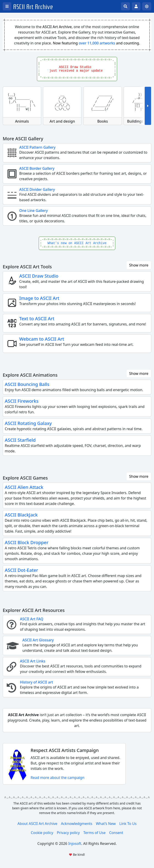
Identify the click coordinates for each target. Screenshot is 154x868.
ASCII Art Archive (33, 7)
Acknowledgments (77, 824)
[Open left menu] (7, 6)
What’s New (106, 824)
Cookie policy (42, 833)
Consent (116, 833)
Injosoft (75, 844)
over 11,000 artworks (97, 43)
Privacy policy (68, 833)
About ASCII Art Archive (37, 824)
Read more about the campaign (58, 778)
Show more (139, 265)
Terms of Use (94, 833)
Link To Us (128, 824)
